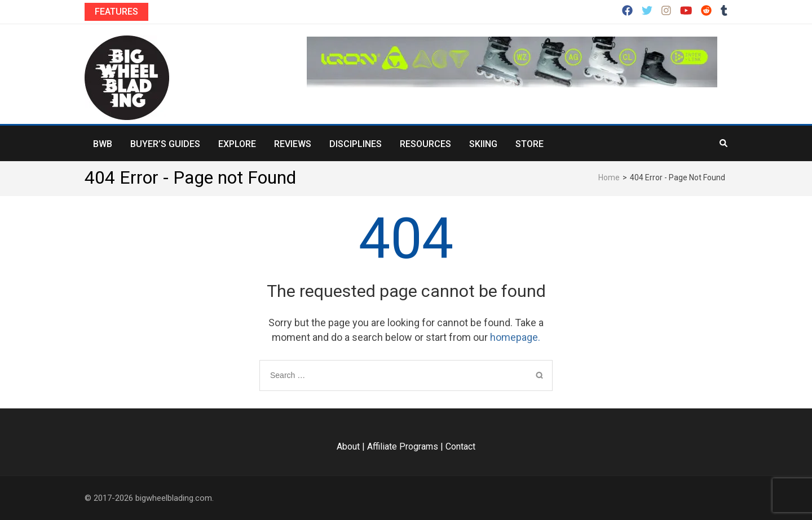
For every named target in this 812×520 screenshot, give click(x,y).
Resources (425, 144)
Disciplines (356, 144)
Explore (237, 144)
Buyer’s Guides (165, 144)
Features (116, 12)
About (348, 446)
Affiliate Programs (403, 446)
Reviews (293, 144)
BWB (103, 144)
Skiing (483, 144)
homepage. (515, 337)
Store (529, 144)
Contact (460, 446)
